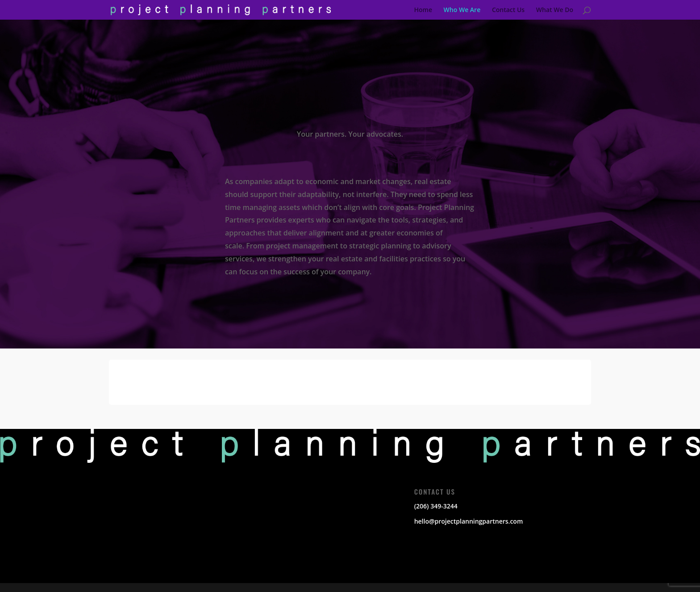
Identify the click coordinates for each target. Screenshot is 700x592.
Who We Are (462, 10)
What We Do (555, 10)
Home (423, 10)
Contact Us (508, 10)
